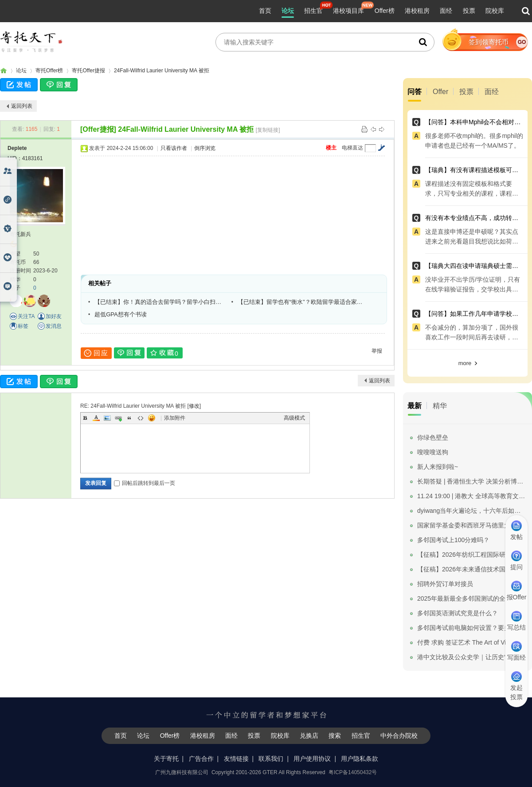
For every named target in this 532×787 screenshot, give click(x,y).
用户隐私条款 (360, 759)
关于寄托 (166, 759)
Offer (440, 92)
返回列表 (22, 106)
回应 (96, 353)
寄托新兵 (20, 234)
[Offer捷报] (98, 129)
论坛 (288, 11)
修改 (194, 406)
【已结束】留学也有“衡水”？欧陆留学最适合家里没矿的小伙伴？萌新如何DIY (303, 302)
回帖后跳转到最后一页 (145, 483)
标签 (23, 326)
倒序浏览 (205, 148)
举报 (377, 351)
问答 (415, 92)
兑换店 (309, 736)
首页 (265, 11)
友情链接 (236, 759)
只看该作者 (174, 148)
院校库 (495, 11)
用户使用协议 (312, 759)
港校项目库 (348, 11)
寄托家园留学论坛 (4, 71)
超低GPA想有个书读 (121, 314)
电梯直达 (352, 148)
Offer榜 (385, 11)
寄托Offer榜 (49, 71)
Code (141, 418)
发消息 (54, 326)
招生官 (313, 11)
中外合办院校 (399, 736)
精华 (440, 406)
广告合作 (201, 759)
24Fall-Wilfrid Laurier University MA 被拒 (162, 71)
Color (96, 418)
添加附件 (175, 418)
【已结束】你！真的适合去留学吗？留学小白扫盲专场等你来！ (160, 302)
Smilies (152, 418)
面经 (446, 11)
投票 (469, 11)
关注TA (26, 316)
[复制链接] (268, 130)
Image (107, 418)
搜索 (335, 736)
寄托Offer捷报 (88, 71)
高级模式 (294, 418)
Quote (129, 418)
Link (118, 418)
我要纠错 (520, 749)
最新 (415, 406)
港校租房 (417, 11)
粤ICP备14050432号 (353, 772)
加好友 (54, 316)
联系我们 (271, 759)
